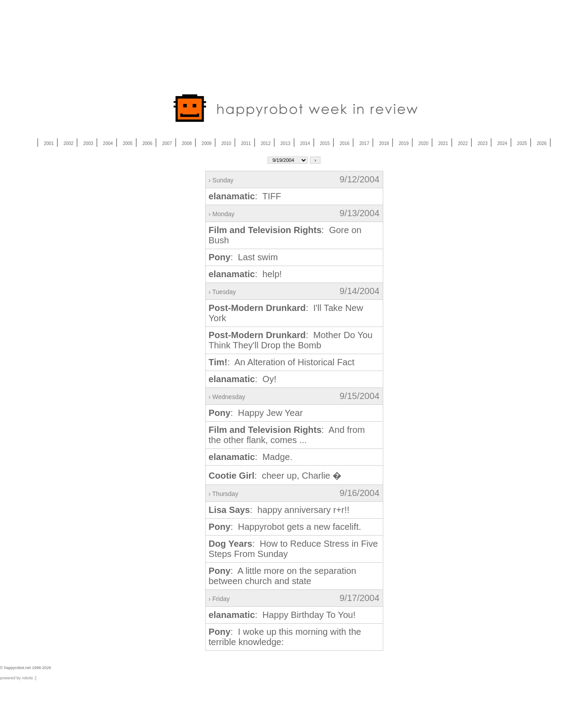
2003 (88, 143)
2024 (502, 143)
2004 (108, 143)
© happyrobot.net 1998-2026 (26, 668)
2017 (364, 143)
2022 (463, 143)
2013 (285, 143)
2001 (49, 143)
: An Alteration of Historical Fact (282, 362)
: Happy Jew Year (256, 413)
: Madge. (251, 457)
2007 (167, 143)
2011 (246, 143)
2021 (443, 143)
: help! (245, 274)
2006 (147, 143)
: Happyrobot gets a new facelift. (285, 527)
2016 (345, 143)
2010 (226, 143)
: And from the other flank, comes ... (287, 435)
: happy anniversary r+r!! (279, 510)
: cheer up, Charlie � (275, 476)
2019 (404, 143)
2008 (187, 143)
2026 (542, 143)
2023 (483, 143)
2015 (325, 143)
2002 (69, 143)
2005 (128, 143)
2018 (384, 143)
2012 (266, 143)
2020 (423, 143)
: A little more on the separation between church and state (283, 576)
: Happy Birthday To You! (282, 615)
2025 (522, 143)
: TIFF (245, 196)
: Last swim (243, 257)
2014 (305, 143)
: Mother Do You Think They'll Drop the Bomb (291, 340)
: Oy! (243, 379)
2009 (207, 143)
